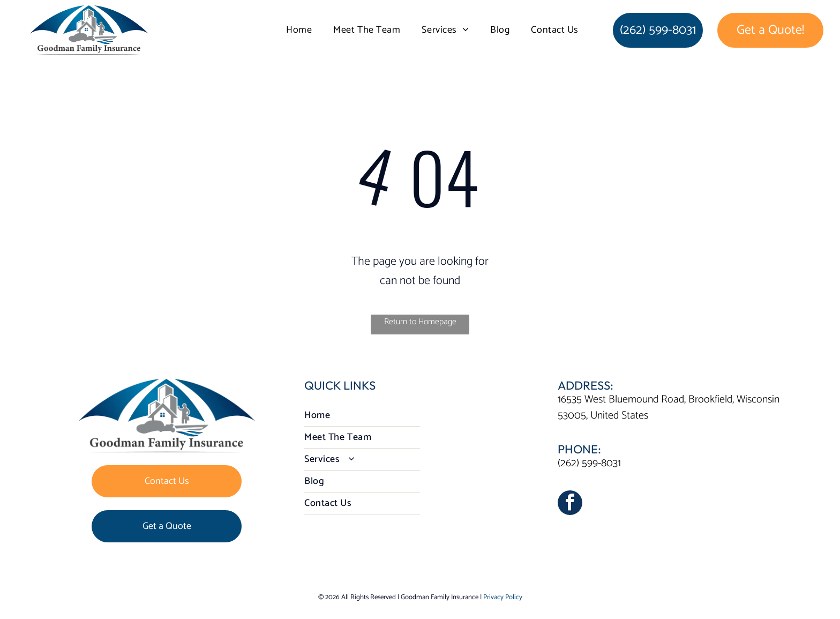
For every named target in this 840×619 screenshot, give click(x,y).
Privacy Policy (503, 597)
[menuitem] (299, 30)
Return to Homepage (420, 322)
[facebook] (570, 504)
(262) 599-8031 (589, 463)
